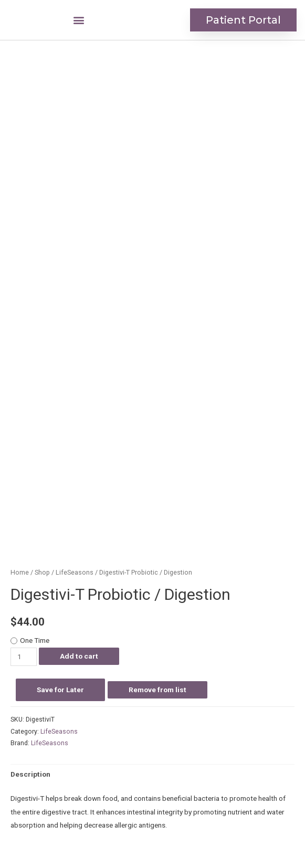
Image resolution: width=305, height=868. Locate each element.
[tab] (30, 775)
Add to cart (79, 656)
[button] (78, 20)
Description (30, 774)
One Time (35, 640)
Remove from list (157, 690)
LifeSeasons (75, 572)
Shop (42, 572)
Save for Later (60, 690)
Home (20, 572)
